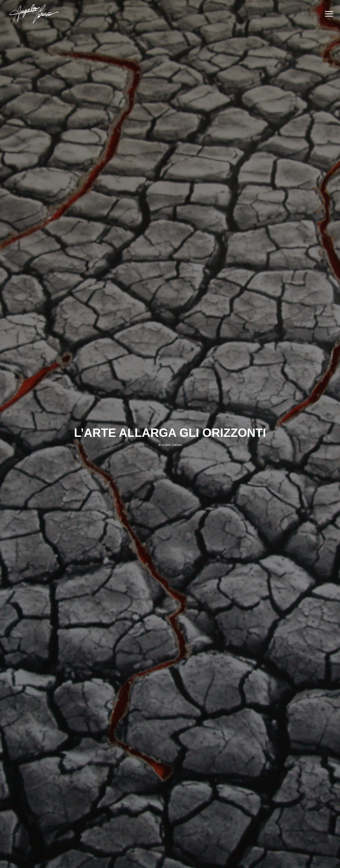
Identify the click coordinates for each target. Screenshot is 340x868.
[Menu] (327, 14)
